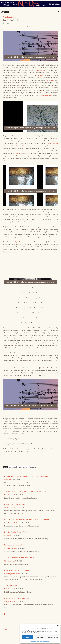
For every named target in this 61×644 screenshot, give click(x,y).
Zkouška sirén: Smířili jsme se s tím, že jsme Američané (27, 491)
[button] (58, 626)
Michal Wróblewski (10, 548)
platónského (16, 153)
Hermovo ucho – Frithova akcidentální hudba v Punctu (26, 476)
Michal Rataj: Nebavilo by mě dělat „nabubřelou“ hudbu (27, 519)
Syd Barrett (19, 242)
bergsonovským (46, 95)
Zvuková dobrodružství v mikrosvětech (20, 558)
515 (5, 629)
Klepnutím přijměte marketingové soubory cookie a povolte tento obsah (30, 57)
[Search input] (48, 12)
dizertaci (41, 75)
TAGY (5, 467)
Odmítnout (40, 637)
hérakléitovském (42, 70)
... (5, 627)
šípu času (51, 80)
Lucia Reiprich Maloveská (13, 523)
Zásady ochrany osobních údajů (43, 641)
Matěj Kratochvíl (10, 495)
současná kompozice (23, 467)
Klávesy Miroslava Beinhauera (16, 570)
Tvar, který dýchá (11, 585)
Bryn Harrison (12, 467)
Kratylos (32, 222)
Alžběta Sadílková (10, 508)
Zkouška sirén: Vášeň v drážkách (17, 598)
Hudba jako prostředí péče (15, 504)
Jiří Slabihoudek (9, 561)
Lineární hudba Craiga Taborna (17, 532)
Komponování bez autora (14, 545)
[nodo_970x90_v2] (30, 4)
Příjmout (27, 637)
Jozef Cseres (8, 480)
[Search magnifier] (56, 12)
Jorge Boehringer (9, 17)
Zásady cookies (34, 641)
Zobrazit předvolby (53, 637)
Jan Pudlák (8, 536)
